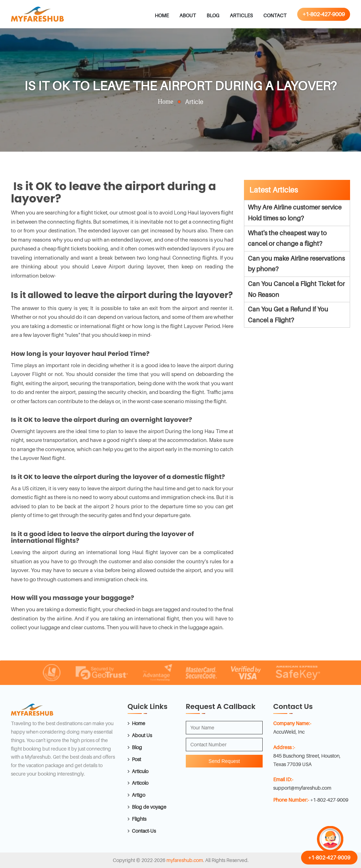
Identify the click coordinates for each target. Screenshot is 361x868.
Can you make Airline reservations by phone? (296, 264)
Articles (241, 15)
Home (162, 15)
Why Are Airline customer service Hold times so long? (295, 213)
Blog (213, 15)
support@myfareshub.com (302, 788)
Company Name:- (292, 723)
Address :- (284, 747)
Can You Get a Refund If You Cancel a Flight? (288, 315)
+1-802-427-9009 (324, 14)
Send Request (224, 761)
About (188, 15)
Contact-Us (144, 831)
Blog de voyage (149, 807)
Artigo (139, 795)
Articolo (140, 783)
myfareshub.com (185, 860)
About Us (142, 735)
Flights (139, 819)
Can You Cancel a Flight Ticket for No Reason (296, 289)
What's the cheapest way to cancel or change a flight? (287, 238)
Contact (275, 15)
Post (136, 759)
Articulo (140, 771)
